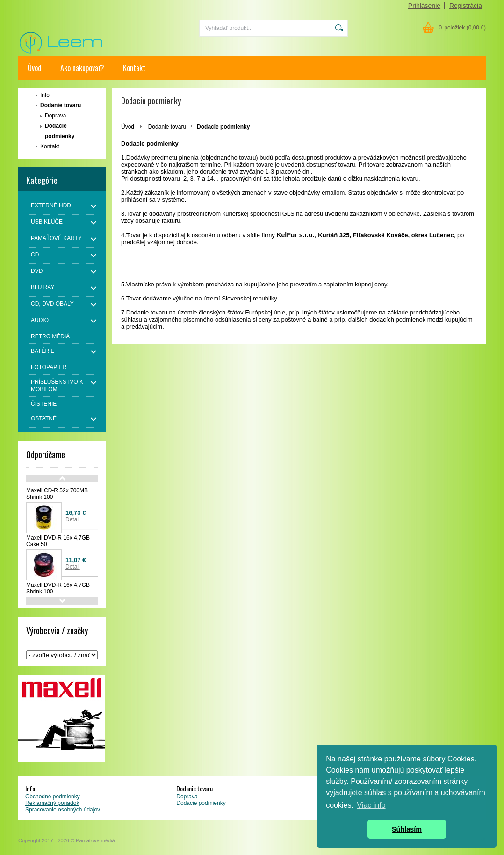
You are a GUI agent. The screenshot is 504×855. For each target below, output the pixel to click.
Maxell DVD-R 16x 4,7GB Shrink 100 (58, 588)
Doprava (55, 116)
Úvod (35, 68)
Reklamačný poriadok (52, 803)
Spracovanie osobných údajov (63, 810)
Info (45, 95)
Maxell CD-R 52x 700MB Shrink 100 (57, 494)
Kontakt (134, 68)
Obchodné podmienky (53, 797)
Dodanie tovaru (61, 105)
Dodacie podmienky (60, 131)
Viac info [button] (371, 805)
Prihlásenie (424, 6)
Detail (73, 519)
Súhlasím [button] (407, 829)
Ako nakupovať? (82, 68)
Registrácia (466, 6)
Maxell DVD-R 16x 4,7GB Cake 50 (58, 541)
